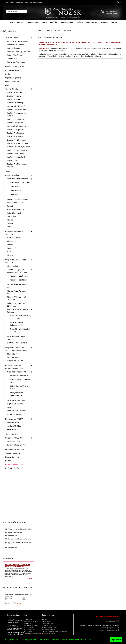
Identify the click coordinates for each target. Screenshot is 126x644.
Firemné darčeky (67, 22)
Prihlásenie (15, 2)
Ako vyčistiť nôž (29, 631)
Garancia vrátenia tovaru (49, 627)
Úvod (39, 37)
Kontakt (115, 22)
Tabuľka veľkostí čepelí (31, 625)
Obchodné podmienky (48, 629)
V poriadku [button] (116, 640)
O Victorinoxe (28, 620)
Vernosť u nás (33, 22)
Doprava (44, 620)
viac (31, 578)
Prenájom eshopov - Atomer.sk (109, 630)
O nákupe (105, 22)
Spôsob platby (46, 621)
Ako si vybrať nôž (50, 22)
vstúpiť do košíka (111, 13)
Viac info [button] (87, 640)
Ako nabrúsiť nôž (29, 629)
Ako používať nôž (29, 627)
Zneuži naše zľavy (47, 623)
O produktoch (92, 22)
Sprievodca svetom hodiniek (32, 633)
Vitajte (12, 22)
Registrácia (34, 2)
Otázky (80, 22)
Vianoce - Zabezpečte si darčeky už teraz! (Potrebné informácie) (18, 566)
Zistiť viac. (18, 604)
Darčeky (21, 22)
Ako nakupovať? (47, 625)
